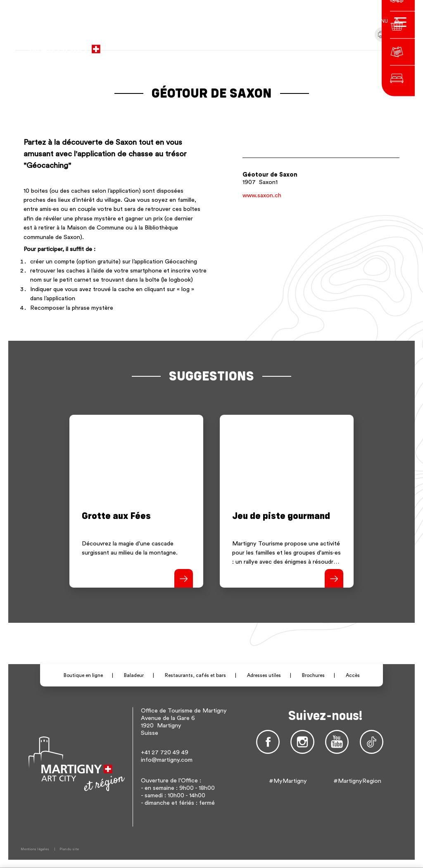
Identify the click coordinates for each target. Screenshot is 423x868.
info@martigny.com (167, 760)
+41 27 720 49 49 (165, 752)
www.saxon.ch (262, 195)
